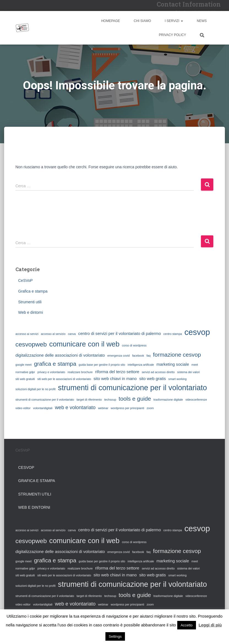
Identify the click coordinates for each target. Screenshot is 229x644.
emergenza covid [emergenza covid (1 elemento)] (118, 356)
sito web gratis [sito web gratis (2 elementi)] (153, 379)
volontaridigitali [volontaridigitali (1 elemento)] (43, 408)
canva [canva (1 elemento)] (72, 334)
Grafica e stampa (33, 291)
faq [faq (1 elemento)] (148, 356)
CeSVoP (25, 280)
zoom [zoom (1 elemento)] (150, 408)
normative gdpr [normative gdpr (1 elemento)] (25, 372)
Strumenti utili (30, 302)
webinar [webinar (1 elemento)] (103, 408)
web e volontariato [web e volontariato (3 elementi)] (75, 407)
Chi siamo (142, 21)
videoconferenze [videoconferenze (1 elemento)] (196, 400)
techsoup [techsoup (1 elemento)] (110, 400)
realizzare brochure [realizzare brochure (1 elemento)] (80, 372)
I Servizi (174, 21)
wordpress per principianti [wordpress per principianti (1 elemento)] (127, 408)
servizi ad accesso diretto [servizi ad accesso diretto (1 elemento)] (158, 372)
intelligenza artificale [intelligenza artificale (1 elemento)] (141, 365)
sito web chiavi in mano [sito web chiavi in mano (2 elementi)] (115, 379)
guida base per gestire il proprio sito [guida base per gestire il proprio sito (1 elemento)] (102, 365)
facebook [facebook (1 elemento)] (138, 356)
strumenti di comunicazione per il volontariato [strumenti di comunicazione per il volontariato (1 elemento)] (45, 400)
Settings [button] (115, 636)
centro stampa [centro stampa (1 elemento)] (173, 334)
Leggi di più (210, 625)
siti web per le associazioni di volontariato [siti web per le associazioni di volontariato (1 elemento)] (64, 379)
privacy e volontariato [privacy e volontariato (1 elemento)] (51, 372)
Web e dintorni (31, 312)
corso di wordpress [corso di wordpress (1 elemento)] (134, 345)
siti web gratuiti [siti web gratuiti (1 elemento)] (25, 379)
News (202, 21)
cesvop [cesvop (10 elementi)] (197, 332)
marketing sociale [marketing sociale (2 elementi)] (173, 364)
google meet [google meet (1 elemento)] (24, 365)
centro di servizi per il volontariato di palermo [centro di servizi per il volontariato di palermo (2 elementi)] (120, 333)
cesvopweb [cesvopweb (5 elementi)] (31, 344)
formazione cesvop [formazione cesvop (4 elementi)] (177, 355)
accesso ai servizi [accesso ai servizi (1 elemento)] (27, 334)
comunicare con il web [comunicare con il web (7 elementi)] (84, 344)
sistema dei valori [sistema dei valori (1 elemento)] (188, 372)
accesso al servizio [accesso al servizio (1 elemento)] (53, 334)
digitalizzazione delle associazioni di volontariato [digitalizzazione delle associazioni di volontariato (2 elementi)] (60, 355)
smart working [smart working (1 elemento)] (178, 379)
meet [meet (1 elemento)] (195, 365)
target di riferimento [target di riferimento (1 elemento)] (89, 400)
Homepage (110, 21)
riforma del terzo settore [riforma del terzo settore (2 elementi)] (117, 372)
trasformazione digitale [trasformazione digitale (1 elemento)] (168, 400)
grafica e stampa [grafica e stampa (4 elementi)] (55, 364)
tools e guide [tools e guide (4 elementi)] (135, 399)
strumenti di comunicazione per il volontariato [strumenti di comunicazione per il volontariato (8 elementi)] (133, 388)
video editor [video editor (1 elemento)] (23, 408)
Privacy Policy (172, 35)
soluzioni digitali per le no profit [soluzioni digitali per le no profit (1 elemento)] (36, 389)
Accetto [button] (186, 625)
